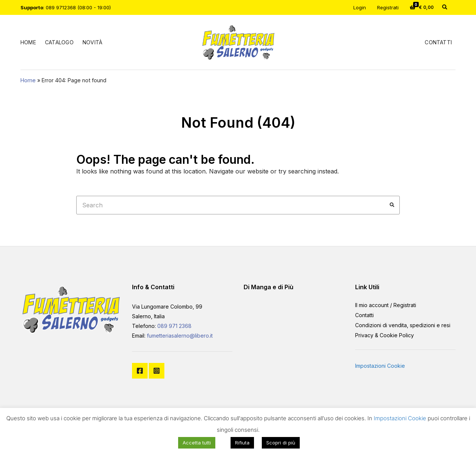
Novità (92, 42)
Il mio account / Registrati (386, 305)
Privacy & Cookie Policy (385, 335)
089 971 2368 (174, 326)
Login (360, 7)
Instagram (157, 371)
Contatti (438, 42)
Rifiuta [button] (242, 443)
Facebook (140, 371)
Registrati (388, 7)
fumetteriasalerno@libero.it (180, 336)
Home (28, 42)
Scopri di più (281, 443)
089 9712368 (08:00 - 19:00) (78, 7)
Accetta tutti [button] (197, 443)
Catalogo (59, 42)
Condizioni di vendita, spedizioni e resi (403, 325)
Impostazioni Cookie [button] (380, 366)
